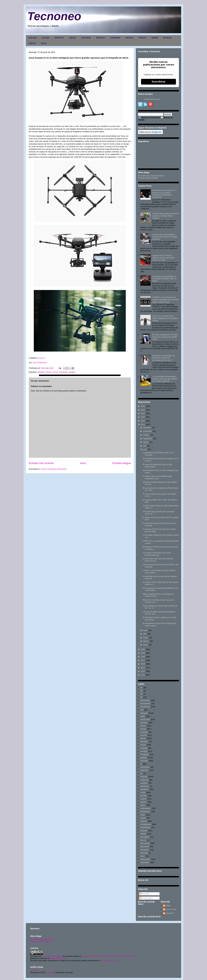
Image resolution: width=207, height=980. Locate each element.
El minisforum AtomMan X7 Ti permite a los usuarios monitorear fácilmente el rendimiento (164, 194)
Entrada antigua (122, 463)
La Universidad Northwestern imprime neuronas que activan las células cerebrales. (165, 379)
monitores (144, 789)
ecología (144, 748)
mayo (145, 630)
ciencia (143, 726)
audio (143, 716)
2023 (143, 417)
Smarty (44, 43)
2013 (143, 675)
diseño (49, 372)
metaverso (145, 786)
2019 (143, 653)
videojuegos (145, 859)
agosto (146, 442)
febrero (146, 641)
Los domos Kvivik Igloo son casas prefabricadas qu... (157, 554)
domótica (144, 742)
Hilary (168, 906)
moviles (143, 796)
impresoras (145, 767)
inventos (144, 777)
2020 (143, 649)
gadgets (72, 372)
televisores (145, 846)
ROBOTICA (59, 38)
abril (145, 634)
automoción (145, 719)
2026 (143, 406)
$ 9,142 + (42, 358)
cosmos (144, 735)
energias (144, 751)
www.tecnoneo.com (58, 958)
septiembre (148, 439)
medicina (144, 783)
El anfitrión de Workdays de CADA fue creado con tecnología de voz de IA (164, 358)
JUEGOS (32, 43)
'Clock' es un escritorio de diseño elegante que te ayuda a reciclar (165, 318)
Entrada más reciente (41, 463)
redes (143, 815)
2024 (143, 413)
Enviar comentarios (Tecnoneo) (53, 469)
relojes (143, 818)
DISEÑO (155, 38)
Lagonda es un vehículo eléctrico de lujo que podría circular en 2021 (163, 258)
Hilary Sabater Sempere (52, 956)
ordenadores (146, 808)
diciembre (147, 428)
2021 (143, 424)
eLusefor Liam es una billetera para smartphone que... (157, 477)
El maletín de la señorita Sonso (43, 939)
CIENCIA (73, 38)
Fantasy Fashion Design (148, 178)
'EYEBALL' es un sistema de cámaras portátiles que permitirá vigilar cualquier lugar (165, 299)
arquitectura (145, 707)
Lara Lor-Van (171, 909)
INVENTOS (101, 38)
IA (141, 764)
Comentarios (146, 898)
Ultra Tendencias (40, 363)
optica (143, 805)
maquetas (144, 780)
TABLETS (142, 38)
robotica (144, 821)
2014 (143, 671)
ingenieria (144, 770)
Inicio (83, 463)
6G (142, 694)
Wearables (145, 862)
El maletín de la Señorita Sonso (151, 176)
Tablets (143, 834)
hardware (144, 761)
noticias (143, 802)
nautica (143, 799)
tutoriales (144, 853)
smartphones (146, 824)
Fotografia (64, 372)
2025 (143, 410)
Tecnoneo (54, 16)
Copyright (50, 972)
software (144, 831)
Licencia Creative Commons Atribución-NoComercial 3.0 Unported (109, 956)
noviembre (148, 431)
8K (141, 697)
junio (145, 449)
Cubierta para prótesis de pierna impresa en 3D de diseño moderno (165, 216)
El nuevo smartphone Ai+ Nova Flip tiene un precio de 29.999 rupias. (165, 337)
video (143, 856)
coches (143, 729)
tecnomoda (145, 843)
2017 (143, 660)
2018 (143, 657)
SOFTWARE (86, 38)
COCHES (46, 38)
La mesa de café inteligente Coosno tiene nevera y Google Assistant (165, 237)
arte (142, 710)
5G (142, 691)
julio (145, 446)
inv (142, 773)
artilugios (41, 372)
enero (146, 645)
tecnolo (143, 840)
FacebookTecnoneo (152, 99)
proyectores (145, 811)
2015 (143, 668)
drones (55, 372)
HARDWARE (115, 38)
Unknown (170, 913)
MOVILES (129, 38)
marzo (146, 638)
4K (141, 688)
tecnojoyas (145, 837)
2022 (143, 421)
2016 (143, 664)
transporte (145, 850)
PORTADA (33, 38)
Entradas (145, 894)
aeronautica (145, 700)
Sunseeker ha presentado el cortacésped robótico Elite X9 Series (164, 279)
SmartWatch (145, 827)
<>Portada (35, 970)
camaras (144, 723)
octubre (146, 435)
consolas (144, 732)
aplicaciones (145, 703)
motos (143, 793)
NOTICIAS (167, 38)
